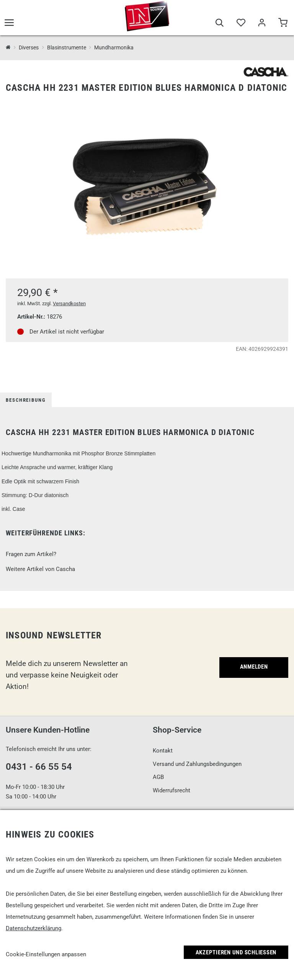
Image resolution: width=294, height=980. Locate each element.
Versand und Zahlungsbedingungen (197, 764)
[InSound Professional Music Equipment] (8, 48)
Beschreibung (26, 400)
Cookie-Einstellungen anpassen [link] (46, 954)
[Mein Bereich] (262, 24)
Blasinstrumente (67, 47)
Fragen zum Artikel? (31, 554)
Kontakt (163, 751)
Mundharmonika (114, 47)
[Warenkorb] (283, 24)
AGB (158, 777)
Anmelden (254, 667)
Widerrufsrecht (171, 790)
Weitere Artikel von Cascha (40, 569)
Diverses (29, 47)
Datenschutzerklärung (33, 928)
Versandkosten (69, 303)
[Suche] (220, 24)
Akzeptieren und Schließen (236, 952)
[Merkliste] (241, 24)
